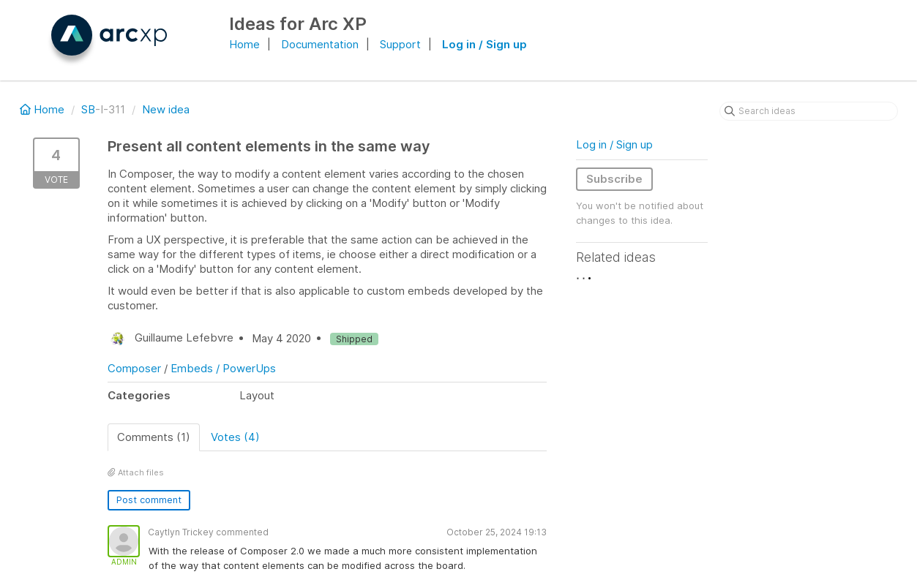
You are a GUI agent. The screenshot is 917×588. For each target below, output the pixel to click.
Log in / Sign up (484, 44)
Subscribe (614, 179)
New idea (166, 109)
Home (244, 44)
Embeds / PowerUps (223, 368)
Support (400, 44)
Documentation (320, 44)
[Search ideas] (809, 111)
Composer (134, 368)
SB (88, 109)
